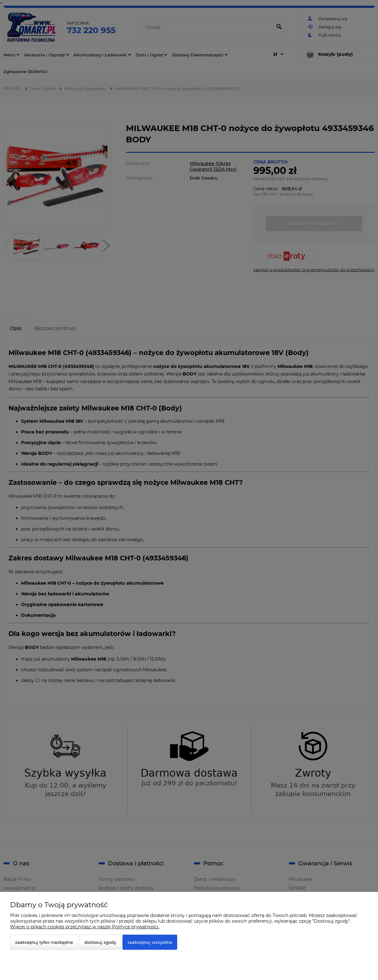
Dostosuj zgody (100, 942)
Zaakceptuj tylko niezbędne (44, 942)
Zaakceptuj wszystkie (150, 942)
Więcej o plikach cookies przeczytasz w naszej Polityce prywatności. (85, 927)
